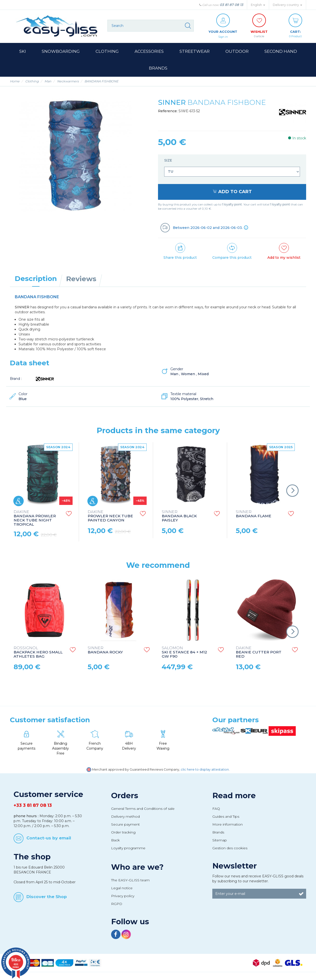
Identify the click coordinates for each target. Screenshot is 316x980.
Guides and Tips (226, 817)
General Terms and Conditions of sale (143, 809)
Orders (125, 796)
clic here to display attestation (205, 770)
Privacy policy (123, 896)
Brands (218, 832)
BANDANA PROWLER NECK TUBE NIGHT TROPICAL (35, 518)
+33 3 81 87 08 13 (33, 806)
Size (169, 161)
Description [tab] (36, 279)
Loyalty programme (128, 848)
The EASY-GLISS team (130, 880)
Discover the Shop (47, 897)
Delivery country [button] (287, 5)
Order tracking (123, 832)
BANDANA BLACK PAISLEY (179, 516)
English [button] (258, 5)
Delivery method (125, 817)
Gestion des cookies (230, 848)
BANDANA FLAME (254, 514)
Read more (234, 796)
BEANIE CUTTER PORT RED (259, 653)
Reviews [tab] (81, 279)
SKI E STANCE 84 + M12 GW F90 (184, 653)
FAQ (216, 809)
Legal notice (122, 888)
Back (115, 840)
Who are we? (137, 867)
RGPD (117, 904)
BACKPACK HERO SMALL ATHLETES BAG (38, 653)
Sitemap (220, 840)
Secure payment (125, 825)
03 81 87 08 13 (231, 5)
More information (227, 825)
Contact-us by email (49, 838)
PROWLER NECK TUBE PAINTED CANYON (110, 516)
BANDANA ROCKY (105, 650)
